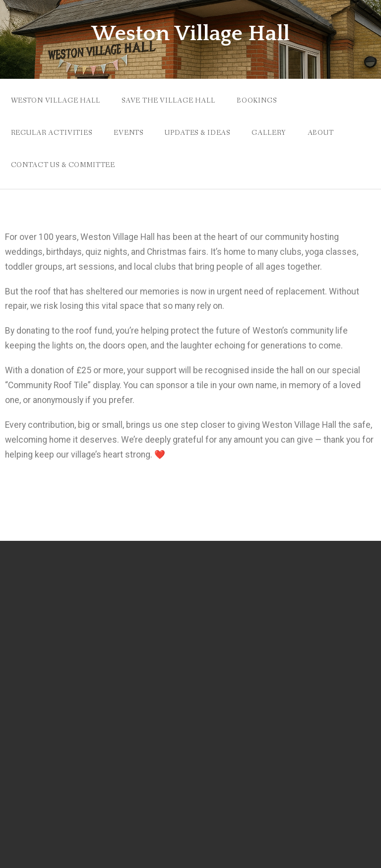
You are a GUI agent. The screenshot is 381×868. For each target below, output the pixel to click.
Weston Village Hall (190, 34)
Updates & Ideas (197, 133)
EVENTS (128, 133)
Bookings (257, 101)
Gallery (269, 133)
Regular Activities (52, 133)
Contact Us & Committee (63, 165)
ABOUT (321, 133)
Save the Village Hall (168, 101)
